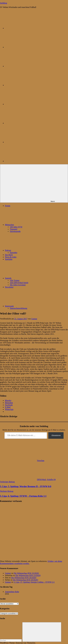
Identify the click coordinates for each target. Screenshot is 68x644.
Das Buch (9, 255)
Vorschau (41, 461)
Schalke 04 (51, 479)
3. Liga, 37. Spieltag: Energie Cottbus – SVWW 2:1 (34, 582)
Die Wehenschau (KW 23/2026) (26, 573)
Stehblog (4, 3)
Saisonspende (15, 231)
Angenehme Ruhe (12, 592)
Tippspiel (14, 229)
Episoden (14, 253)
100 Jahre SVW (16, 227)
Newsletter (9, 287)
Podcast (26, 250)
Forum (8, 206)
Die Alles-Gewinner (18, 285)
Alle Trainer (15, 280)
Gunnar (34, 319)
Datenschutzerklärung (18, 308)
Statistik (27, 278)
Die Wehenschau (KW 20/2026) (24, 578)
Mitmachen (28, 225)
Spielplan (9, 259)
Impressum (28, 306)
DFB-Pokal (41, 479)
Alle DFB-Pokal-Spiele (19, 283)
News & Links (11, 257)
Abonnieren (56, 435)
